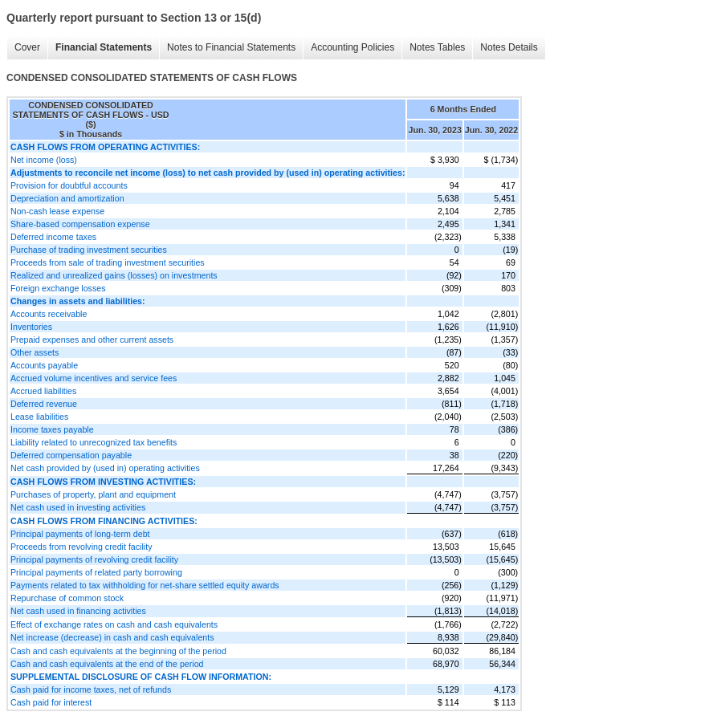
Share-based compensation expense (80, 224)
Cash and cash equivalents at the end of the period (107, 664)
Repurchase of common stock (67, 598)
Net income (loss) (44, 160)
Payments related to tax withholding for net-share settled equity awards (145, 585)
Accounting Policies (352, 47)
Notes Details (509, 47)
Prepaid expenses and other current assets (92, 340)
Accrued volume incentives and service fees (94, 378)
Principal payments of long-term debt (80, 534)
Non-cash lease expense (57, 211)
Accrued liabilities (43, 391)
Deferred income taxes (53, 237)
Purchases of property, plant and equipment (93, 494)
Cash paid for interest (51, 702)
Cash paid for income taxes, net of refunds (91, 689)
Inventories (31, 327)
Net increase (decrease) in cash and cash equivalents (112, 637)
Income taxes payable (52, 429)
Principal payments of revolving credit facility (94, 559)
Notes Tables (437, 47)
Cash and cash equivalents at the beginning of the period (118, 651)
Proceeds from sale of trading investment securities (108, 262)
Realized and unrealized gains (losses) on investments (114, 275)
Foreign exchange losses (58, 288)
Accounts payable (44, 365)
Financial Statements (104, 47)
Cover (27, 47)
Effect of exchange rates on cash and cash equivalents (114, 624)
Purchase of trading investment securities (89, 250)
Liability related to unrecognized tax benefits (94, 442)
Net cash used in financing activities (78, 611)
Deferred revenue (44, 404)
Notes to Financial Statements (231, 47)
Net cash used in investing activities (78, 507)
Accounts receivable (49, 314)
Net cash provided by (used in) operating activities (105, 468)
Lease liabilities (39, 417)
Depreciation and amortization (67, 198)
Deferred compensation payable (71, 455)
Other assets (35, 352)
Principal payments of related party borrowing (96, 572)
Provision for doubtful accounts (69, 185)
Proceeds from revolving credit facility (81, 547)
